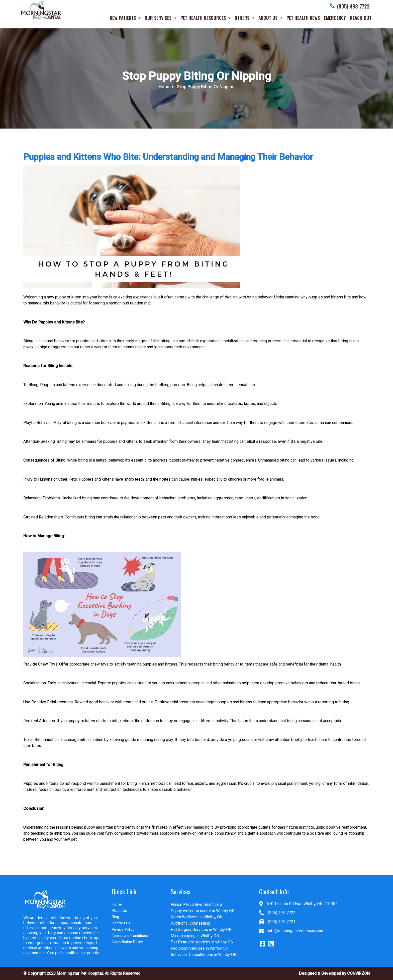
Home (165, 87)
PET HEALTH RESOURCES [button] (204, 19)
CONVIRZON (358, 973)
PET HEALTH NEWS (303, 19)
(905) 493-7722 (282, 913)
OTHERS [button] (243, 19)
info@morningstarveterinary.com (296, 931)
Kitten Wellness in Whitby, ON (197, 917)
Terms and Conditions (130, 936)
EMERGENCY (335, 19)
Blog (115, 917)
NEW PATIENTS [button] (123, 19)
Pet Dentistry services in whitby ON (202, 942)
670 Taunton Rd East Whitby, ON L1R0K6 (302, 904)
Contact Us (121, 923)
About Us (119, 911)
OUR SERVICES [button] (159, 19)
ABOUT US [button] (269, 19)
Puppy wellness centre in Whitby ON (203, 911)
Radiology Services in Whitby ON (200, 948)
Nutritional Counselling (190, 923)
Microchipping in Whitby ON (195, 936)
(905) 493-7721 (282, 922)
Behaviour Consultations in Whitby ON (204, 955)
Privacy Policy (123, 929)
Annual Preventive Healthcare (196, 904)
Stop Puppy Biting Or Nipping (206, 87)
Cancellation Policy (127, 942)
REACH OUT (361, 19)
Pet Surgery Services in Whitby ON (201, 930)
